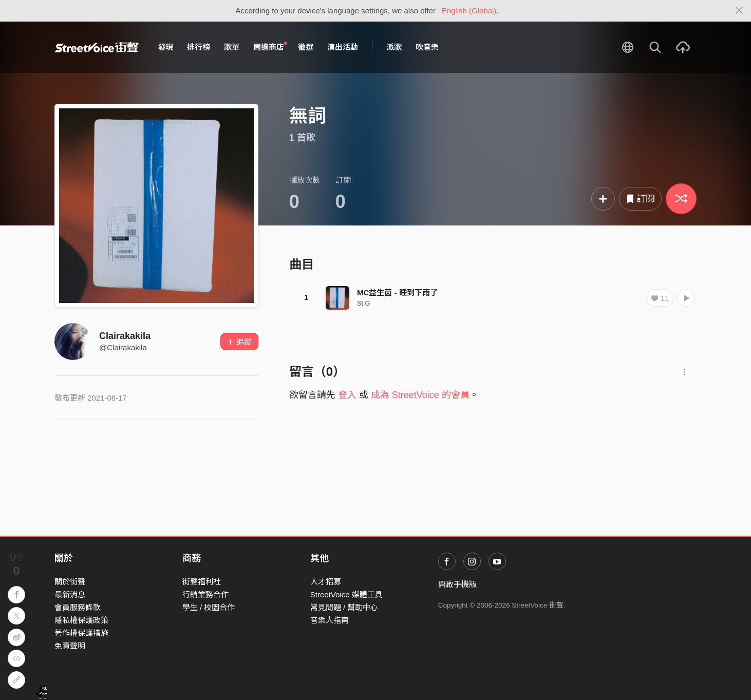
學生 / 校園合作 (209, 607)
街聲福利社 (202, 582)
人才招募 (326, 582)
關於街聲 (70, 582)
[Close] (739, 11)
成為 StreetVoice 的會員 (420, 395)
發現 (165, 47)
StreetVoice (97, 47)
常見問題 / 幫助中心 (344, 607)
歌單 (232, 47)
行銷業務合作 (205, 594)
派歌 (394, 47)
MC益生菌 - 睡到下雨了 (397, 292)
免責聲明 (70, 646)
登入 (347, 395)
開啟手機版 (457, 584)
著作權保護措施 (81, 633)
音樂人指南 (330, 620)
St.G (364, 303)
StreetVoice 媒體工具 (346, 594)
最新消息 (70, 594)
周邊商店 (270, 47)
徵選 (306, 47)
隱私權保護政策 (81, 620)
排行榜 (199, 47)
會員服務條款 (78, 607)
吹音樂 (427, 47)
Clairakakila (125, 336)
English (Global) (469, 11)
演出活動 (343, 47)
